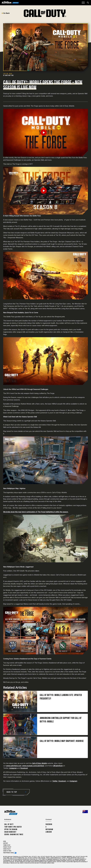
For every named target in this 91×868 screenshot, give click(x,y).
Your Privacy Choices (9, 853)
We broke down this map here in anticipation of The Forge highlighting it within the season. (36, 512)
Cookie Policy (7, 849)
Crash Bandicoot (10, 832)
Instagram (49, 829)
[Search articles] (88, 3)
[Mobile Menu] (83, 3)
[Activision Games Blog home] (11, 813)
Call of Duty (9, 824)
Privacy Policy (7, 847)
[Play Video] (45, 132)
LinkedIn (49, 832)
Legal (5, 841)
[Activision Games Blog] (10, 3)
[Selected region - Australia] (85, 812)
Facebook (49, 824)
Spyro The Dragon (11, 829)
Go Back (6, 13)
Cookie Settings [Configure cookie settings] (7, 851)
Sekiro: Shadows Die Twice (14, 835)
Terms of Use (7, 845)
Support (6, 843)
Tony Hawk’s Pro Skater (13, 827)
